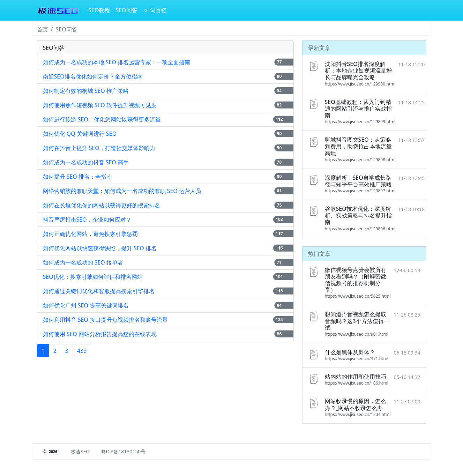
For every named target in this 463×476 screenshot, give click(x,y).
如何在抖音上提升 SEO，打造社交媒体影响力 (99, 148)
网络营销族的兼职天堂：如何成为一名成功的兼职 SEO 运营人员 (122, 191)
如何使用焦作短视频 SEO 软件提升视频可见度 (100, 105)
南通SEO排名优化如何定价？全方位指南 (93, 76)
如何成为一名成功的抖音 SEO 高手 (86, 162)
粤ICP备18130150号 (123, 451)
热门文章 (319, 254)
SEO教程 (99, 10)
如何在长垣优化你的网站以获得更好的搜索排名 (102, 205)
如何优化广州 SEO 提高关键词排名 (86, 305)
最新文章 (319, 48)
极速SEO (80, 451)
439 (82, 351)
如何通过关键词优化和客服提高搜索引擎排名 (99, 291)
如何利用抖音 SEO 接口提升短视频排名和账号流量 (106, 320)
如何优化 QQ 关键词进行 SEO (80, 134)
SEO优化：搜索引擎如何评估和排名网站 (93, 277)
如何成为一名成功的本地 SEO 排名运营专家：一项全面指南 (117, 62)
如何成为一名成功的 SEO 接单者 (83, 262)
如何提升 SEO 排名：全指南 (78, 177)
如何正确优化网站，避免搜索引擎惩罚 (90, 234)
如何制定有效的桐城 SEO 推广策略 (86, 91)
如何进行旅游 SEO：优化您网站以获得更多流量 (102, 119)
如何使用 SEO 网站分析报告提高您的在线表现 (100, 334)
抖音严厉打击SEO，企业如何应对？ (87, 220)
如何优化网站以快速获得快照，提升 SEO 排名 (100, 248)
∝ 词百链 (155, 10)
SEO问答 (126, 10)
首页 (43, 29)
